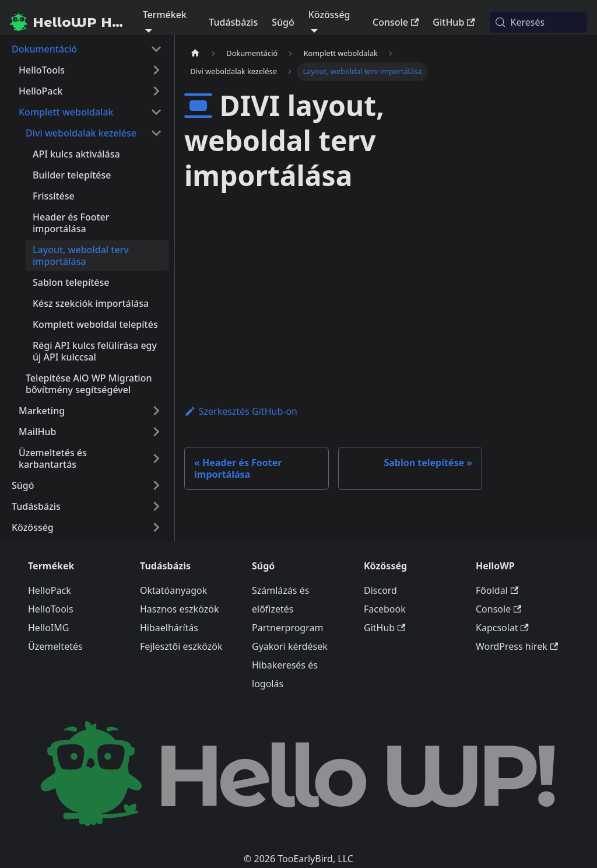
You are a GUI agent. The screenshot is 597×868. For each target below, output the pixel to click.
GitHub (454, 22)
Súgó (283, 22)
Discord (380, 590)
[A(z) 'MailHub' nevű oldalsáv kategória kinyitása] (156, 432)
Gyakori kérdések (290, 646)
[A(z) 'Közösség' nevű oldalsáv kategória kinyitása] (156, 527)
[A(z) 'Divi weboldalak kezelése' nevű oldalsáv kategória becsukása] (156, 133)
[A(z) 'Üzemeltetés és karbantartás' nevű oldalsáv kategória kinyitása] (156, 459)
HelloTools (51, 609)
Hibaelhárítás (169, 628)
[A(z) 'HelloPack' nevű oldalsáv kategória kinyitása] (156, 91)
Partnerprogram (287, 628)
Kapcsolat (502, 628)
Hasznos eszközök (179, 609)
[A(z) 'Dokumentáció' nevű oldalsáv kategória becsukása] (156, 49)
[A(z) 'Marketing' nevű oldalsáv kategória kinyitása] (156, 411)
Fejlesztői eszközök (181, 646)
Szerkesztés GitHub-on (241, 411)
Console (396, 22)
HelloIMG (48, 628)
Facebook (385, 609)
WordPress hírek (517, 646)
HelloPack (50, 590)
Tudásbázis (233, 22)
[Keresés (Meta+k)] (538, 22)
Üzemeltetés (55, 646)
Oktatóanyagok (173, 590)
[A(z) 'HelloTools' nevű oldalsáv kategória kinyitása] (156, 70)
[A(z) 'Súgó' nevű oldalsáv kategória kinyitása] (156, 485)
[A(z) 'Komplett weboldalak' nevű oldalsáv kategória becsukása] (156, 112)
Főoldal (497, 590)
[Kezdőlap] (195, 53)
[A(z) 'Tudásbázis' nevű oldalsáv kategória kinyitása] (156, 506)
